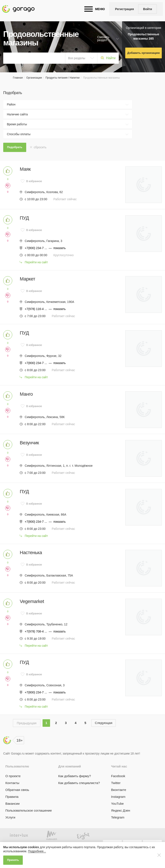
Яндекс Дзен (121, 820)
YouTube (117, 813)
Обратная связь (17, 799)
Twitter (116, 793)
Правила (12, 806)
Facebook (118, 786)
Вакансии (12, 813)
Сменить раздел (103, 39)
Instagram (118, 806)
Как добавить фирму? (75, 786)
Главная (18, 78)
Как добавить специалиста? (79, 793)
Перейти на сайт (36, 264)
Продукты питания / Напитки (63, 78)
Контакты (12, 793)
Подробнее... (37, 851)
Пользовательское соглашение (29, 820)
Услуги (10, 827)
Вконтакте (119, 799)
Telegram (118, 827)
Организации (34, 78)
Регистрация (125, 9)
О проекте (13, 786)
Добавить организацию (144, 53)
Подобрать (15, 147)
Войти (147, 9)
